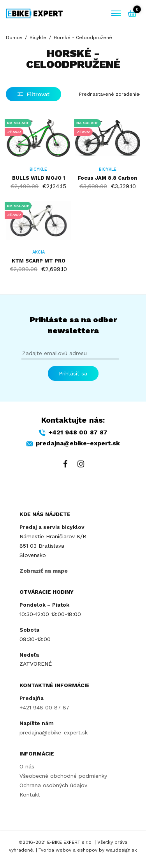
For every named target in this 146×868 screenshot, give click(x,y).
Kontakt (30, 794)
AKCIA (39, 252)
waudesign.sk (121, 850)
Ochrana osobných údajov (53, 785)
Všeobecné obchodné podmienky (63, 776)
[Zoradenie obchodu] (110, 94)
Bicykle (38, 38)
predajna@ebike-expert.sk (54, 732)
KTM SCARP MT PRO (39, 261)
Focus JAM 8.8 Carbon (107, 178)
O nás (27, 766)
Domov (14, 38)
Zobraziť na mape (44, 570)
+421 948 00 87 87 (44, 707)
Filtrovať (33, 94)
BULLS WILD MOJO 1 (39, 178)
